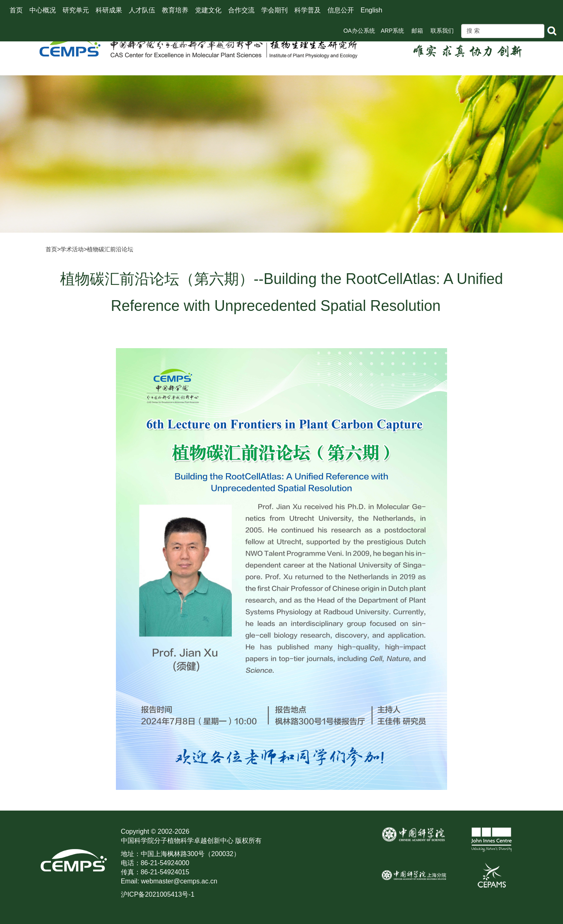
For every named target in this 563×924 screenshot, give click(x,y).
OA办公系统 (359, 31)
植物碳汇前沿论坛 (110, 249)
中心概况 (43, 10)
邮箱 (417, 31)
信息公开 (341, 10)
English (371, 10)
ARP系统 (393, 31)
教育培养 (175, 10)
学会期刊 (274, 10)
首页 (16, 10)
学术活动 (72, 249)
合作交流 (241, 10)
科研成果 (109, 10)
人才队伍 (142, 10)
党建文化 (208, 10)
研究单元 (76, 10)
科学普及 (308, 10)
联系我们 (442, 31)
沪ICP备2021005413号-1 (158, 894)
